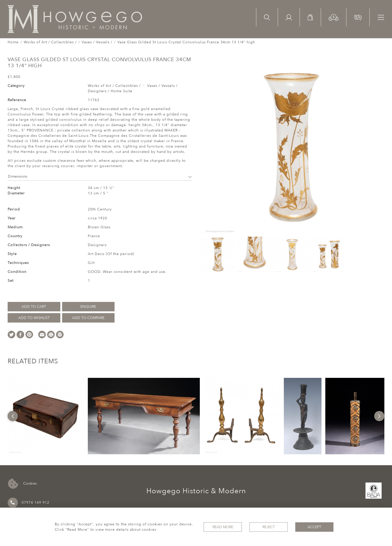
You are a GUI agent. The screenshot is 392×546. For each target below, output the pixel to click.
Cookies (22, 484)
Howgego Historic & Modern (196, 491)
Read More (223, 527)
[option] (46, 416)
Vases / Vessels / (97, 42)
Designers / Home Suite (110, 91)
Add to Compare (88, 318)
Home (13, 42)
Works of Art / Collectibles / (50, 42)
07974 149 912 (29, 503)
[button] (334, 17)
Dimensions (100, 176)
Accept (314, 527)
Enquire (88, 307)
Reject (269, 527)
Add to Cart (34, 307)
